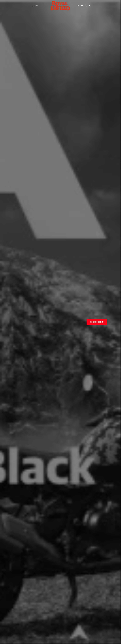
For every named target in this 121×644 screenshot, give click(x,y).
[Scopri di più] (97, 322)
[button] (78, 6)
